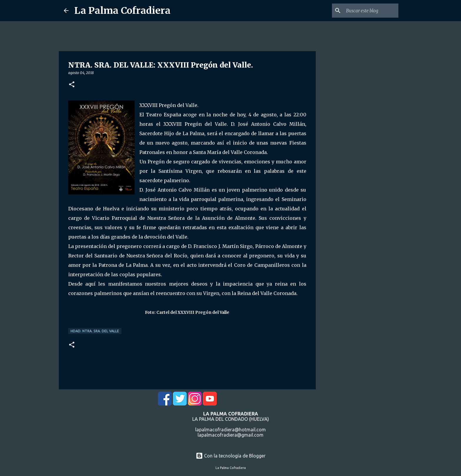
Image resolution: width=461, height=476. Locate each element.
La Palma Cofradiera (122, 11)
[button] (72, 85)
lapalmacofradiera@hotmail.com (230, 430)
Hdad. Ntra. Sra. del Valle (95, 331)
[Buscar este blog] (368, 11)
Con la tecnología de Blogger (231, 456)
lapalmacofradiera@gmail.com (230, 435)
